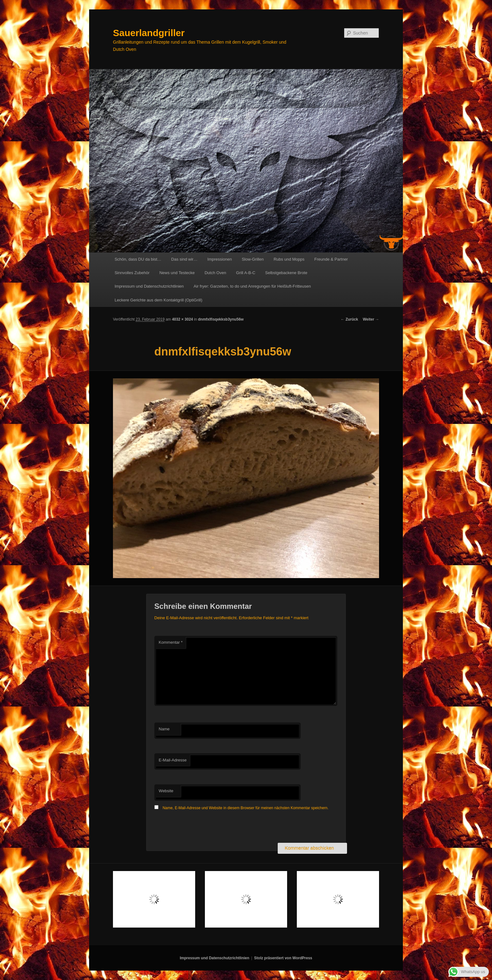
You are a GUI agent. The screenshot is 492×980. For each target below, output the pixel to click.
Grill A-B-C (246, 273)
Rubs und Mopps (289, 259)
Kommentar (171, 642)
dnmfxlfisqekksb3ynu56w (221, 319)
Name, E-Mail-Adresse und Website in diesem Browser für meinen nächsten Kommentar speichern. (246, 808)
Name (164, 729)
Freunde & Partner (331, 259)
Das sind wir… (184, 259)
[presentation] (202, 827)
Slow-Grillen (253, 259)
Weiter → (371, 319)
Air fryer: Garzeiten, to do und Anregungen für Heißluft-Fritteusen (252, 286)
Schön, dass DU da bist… (138, 259)
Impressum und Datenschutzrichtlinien (149, 286)
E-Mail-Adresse (173, 760)
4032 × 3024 (182, 319)
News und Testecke (177, 273)
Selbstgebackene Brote (286, 273)
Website (166, 791)
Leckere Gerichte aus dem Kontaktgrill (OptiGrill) (158, 300)
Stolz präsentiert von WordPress (283, 958)
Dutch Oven (215, 273)
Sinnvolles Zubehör (132, 273)
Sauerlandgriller (149, 33)
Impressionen (220, 259)
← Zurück (349, 319)
